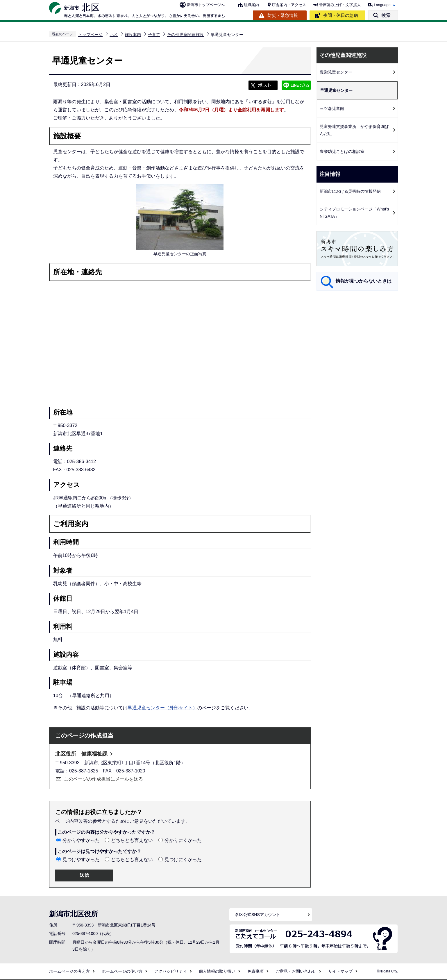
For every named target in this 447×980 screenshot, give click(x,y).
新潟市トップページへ (206, 5)
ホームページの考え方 (69, 971)
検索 (386, 15)
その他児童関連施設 (185, 35)
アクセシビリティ (171, 971)
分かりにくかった (183, 840)
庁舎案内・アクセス (289, 5)
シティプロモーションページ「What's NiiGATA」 (354, 213)
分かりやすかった (81, 840)
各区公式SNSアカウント (258, 915)
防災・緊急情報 (283, 15)
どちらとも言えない (132, 840)
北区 (114, 35)
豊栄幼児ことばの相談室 (342, 151)
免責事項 (255, 971)
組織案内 (251, 5)
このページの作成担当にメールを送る (103, 779)
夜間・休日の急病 (341, 15)
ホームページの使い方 (122, 971)
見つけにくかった (183, 859)
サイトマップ (340, 971)
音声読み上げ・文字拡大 (340, 5)
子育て (154, 35)
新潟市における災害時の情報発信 (350, 191)
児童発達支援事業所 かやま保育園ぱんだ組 (354, 130)
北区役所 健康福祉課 (81, 754)
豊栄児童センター (336, 72)
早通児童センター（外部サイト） (162, 708)
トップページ (90, 35)
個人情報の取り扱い (217, 971)
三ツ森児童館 (332, 108)
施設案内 (133, 35)
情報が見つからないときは (364, 281)
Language (382, 5)
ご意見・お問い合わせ (296, 971)
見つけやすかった (81, 859)
